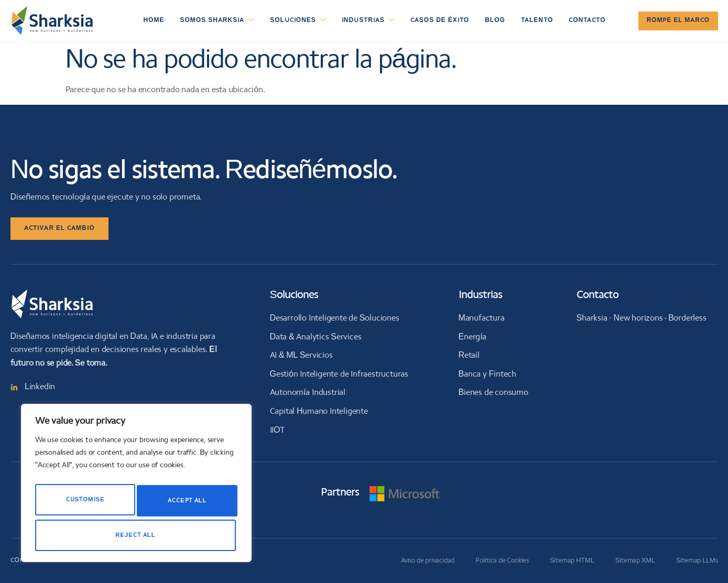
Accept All (136, 535)
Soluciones (298, 21)
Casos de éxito (440, 20)
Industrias (368, 21)
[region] (136, 487)
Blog (495, 20)
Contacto (587, 20)
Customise (83, 504)
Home (154, 20)
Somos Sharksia (217, 21)
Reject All (184, 504)
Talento (537, 20)
